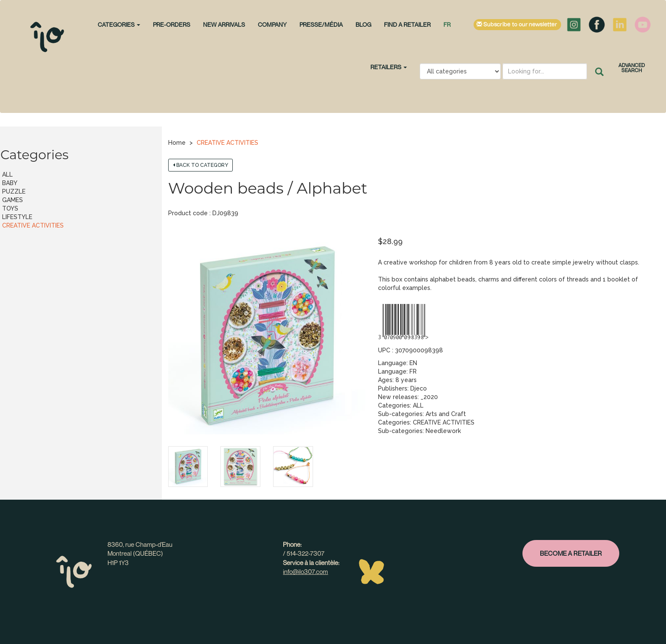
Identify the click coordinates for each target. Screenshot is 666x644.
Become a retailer (571, 553)
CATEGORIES (119, 24)
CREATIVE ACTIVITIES (227, 143)
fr (447, 24)
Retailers (389, 67)
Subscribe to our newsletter (517, 25)
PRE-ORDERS (172, 24)
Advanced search (632, 68)
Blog (363, 24)
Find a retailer (407, 24)
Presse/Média (321, 24)
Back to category (200, 165)
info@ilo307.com (305, 571)
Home (177, 143)
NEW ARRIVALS (224, 24)
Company (272, 24)
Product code (188, 213)
